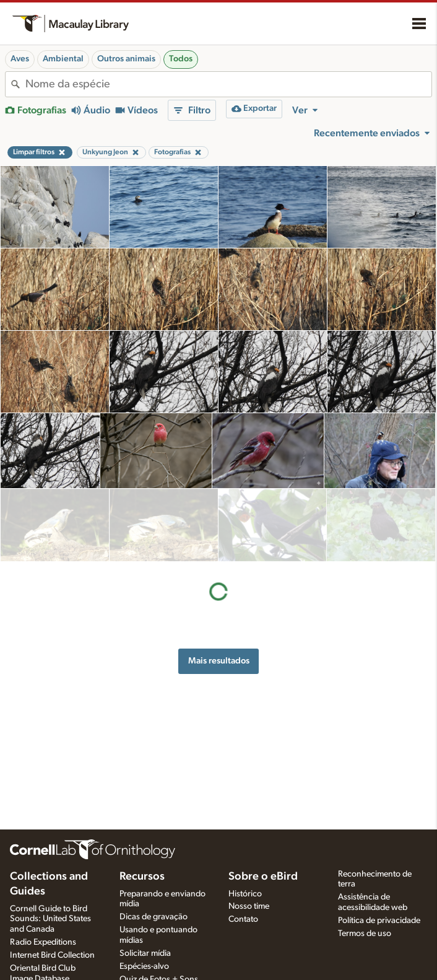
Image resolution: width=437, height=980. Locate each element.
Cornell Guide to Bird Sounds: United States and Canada (50, 919)
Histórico (245, 894)
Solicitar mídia (145, 953)
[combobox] (228, 84)
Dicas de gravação (154, 917)
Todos (181, 59)
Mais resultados (219, 588)
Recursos (142, 877)
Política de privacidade (379, 921)
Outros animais (126, 59)
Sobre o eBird (263, 877)
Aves (20, 59)
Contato (243, 919)
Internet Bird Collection (52, 955)
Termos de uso (365, 934)
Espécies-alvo (144, 966)
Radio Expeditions (43, 942)
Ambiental (63, 59)
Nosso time (249, 906)
